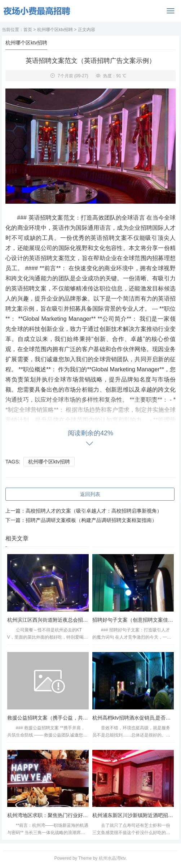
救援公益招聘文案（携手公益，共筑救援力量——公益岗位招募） (80, 718)
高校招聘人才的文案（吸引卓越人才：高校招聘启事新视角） (94, 511)
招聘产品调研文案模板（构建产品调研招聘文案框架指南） (91, 520)
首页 (28, 30)
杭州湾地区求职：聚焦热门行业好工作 (50, 815)
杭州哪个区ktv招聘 (55, 30)
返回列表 (90, 494)
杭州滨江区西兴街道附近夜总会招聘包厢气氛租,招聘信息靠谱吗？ (81, 620)
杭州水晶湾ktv (112, 858)
